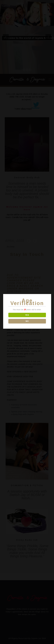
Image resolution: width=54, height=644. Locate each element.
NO (27, 321)
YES (27, 315)
